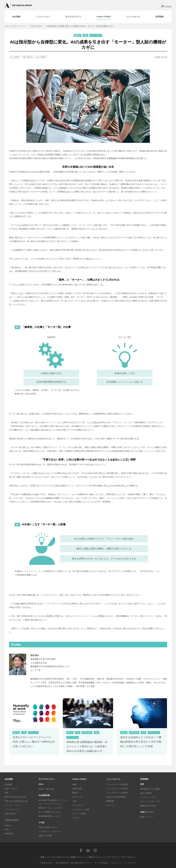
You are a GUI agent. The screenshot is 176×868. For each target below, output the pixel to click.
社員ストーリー (147, 817)
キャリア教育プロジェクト (50, 812)
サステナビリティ (47, 779)
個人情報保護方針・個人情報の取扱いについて (74, 863)
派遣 (42, 857)
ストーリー (111, 805)
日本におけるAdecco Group (16, 801)
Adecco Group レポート (49, 827)
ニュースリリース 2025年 (117, 789)
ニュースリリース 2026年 (117, 784)
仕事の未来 (77, 789)
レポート (76, 818)
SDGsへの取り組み (47, 789)
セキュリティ (116, 863)
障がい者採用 (146, 793)
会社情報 (9, 779)
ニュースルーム (113, 779)
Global (168, 7)
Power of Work (36, 26)
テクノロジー (78, 805)
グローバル (77, 797)
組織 (74, 784)
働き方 (75, 793)
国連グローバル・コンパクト (51, 808)
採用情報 (144, 779)
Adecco (8, 825)
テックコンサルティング (58, 857)
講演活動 (110, 801)
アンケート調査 (79, 814)
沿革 (7, 793)
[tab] (16, 17)
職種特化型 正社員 (148, 806)
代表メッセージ (11, 789)
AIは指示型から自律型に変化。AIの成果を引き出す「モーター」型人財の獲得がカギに (80, 26)
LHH (7, 829)
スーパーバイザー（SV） (151, 801)
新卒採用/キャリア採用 (150, 789)
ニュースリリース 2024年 (117, 793)
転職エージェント (78, 857)
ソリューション (12, 820)
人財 (74, 801)
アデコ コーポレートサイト (15, 26)
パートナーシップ (12, 809)
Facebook (81, 850)
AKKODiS (9, 834)
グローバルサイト (128, 857)
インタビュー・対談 (81, 809)
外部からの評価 (45, 836)
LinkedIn (88, 850)
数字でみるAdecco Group (15, 797)
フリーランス (112, 857)
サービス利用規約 (101, 863)
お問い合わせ (10, 814)
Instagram (95, 850)
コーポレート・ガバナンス (50, 831)
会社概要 (8, 784)
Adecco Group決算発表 (116, 797)
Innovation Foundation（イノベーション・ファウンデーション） (53, 802)
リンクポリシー (130, 863)
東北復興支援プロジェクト (50, 816)
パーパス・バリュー (13, 805)
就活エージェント (96, 857)
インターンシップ (148, 797)
